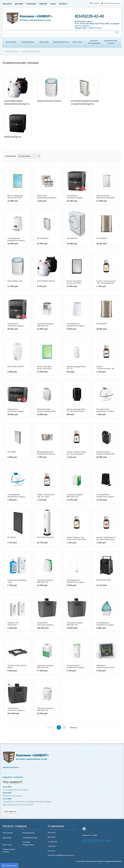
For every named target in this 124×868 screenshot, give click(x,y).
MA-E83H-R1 (72, 238)
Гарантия (43, 4)
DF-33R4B (12, 537)
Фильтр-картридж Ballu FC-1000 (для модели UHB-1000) (76, 411)
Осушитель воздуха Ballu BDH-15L (75, 496)
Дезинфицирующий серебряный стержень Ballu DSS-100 (46, 454)
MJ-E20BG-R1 (43, 238)
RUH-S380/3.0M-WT (16, 367)
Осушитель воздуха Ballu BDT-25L (75, 624)
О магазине (31, 4)
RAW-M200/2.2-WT (15, 281)
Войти (107, 3)
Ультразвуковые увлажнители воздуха (17, 102)
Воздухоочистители (49, 101)
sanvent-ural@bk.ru (82, 26)
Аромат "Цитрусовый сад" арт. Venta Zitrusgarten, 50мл (46, 497)
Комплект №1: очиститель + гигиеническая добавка (17, 625)
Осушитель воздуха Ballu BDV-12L (45, 325)
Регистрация (115, 3)
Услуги (53, 4)
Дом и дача (77, 42)
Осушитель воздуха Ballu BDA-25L (45, 709)
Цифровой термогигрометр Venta (105, 666)
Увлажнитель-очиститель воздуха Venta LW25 (15, 326)
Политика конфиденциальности (61, 855)
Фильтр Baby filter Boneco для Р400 (44, 368)
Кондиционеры (28, 42)
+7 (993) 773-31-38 (94, 28)
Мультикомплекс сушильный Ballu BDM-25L (106, 198)
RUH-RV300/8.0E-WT (46, 537)
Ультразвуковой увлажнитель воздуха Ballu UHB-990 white (16, 240)
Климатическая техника (110, 42)
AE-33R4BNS (102, 238)
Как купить (7, 4)
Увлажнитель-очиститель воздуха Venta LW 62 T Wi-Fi (45, 625)
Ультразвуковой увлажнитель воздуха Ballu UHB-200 (75, 667)
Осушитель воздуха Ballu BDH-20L (45, 581)
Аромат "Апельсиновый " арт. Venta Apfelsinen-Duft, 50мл (106, 283)
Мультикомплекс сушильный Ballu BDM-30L (46, 411)
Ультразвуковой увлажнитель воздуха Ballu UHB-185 (75, 582)
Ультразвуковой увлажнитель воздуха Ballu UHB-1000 (105, 497)
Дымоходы (44, 42)
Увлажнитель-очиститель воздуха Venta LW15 (75, 198)
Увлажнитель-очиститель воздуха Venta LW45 (15, 411)
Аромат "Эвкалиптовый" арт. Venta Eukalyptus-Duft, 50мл (77, 454)
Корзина (95, 3)
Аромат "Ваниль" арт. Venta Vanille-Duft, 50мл (76, 538)
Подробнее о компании (13, 777)
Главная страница (12, 52)
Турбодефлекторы (61, 42)
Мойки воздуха (13, 137)
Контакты (63, 4)
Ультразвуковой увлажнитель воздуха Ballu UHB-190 (105, 625)
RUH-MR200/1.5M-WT (46, 281)
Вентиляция (11, 42)
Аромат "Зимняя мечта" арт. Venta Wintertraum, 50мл (106, 539)
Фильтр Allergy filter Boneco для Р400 (15, 197)
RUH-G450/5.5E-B (104, 580)
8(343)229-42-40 (89, 16)
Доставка (19, 4)
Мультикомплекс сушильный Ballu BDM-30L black (106, 454)
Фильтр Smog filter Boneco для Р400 (74, 282)
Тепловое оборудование (94, 42)
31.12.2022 (7, 787)
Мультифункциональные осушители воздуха (85, 102)
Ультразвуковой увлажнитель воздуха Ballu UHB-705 (75, 326)
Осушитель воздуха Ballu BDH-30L (45, 666)
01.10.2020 (7, 799)
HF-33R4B (12, 452)
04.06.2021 (7, 793)
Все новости (11, 811)
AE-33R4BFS (102, 324)
